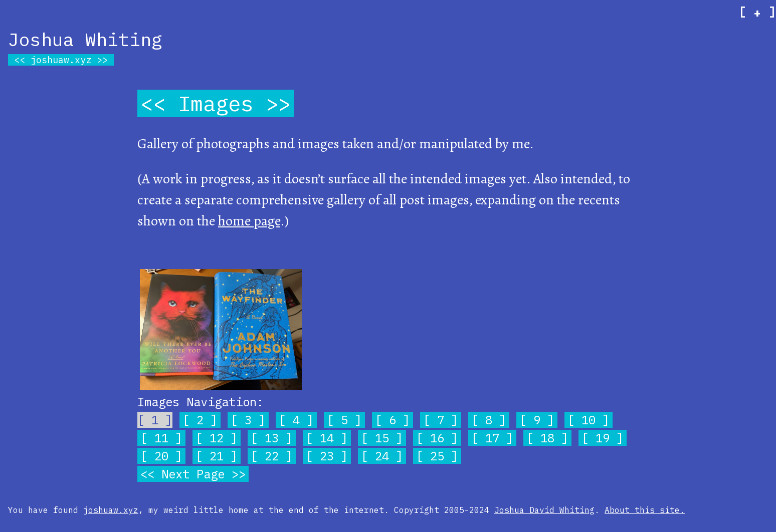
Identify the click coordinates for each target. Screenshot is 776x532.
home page (249, 221)
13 (272, 438)
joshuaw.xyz (61, 60)
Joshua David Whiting (544, 510)
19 (603, 438)
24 (382, 456)
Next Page (193, 474)
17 (492, 438)
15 (382, 438)
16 (437, 438)
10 (589, 420)
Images (216, 103)
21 (217, 456)
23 (327, 456)
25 (437, 456)
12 (217, 438)
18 (547, 438)
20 (161, 456)
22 (272, 456)
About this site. (645, 510)
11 (161, 438)
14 (327, 438)
